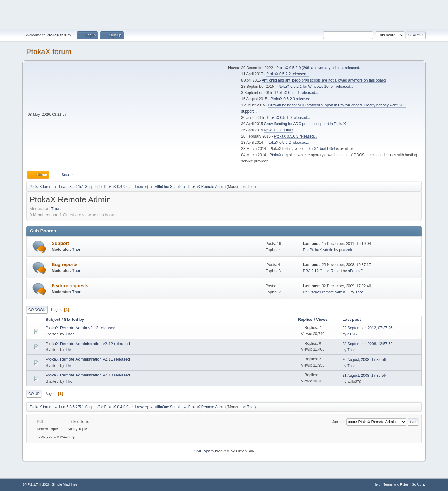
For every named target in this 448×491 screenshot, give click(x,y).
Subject (53, 319)
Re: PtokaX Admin (318, 250)
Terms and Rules (396, 484)
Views (322, 319)
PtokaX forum (49, 51)
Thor (251, 187)
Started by (74, 319)
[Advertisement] (224, 14)
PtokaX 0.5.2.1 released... (297, 93)
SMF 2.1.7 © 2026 (36, 484)
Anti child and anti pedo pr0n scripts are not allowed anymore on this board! (324, 80)
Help (377, 484)
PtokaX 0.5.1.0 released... (289, 118)
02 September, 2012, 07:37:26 (367, 328)
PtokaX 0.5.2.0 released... (292, 99)
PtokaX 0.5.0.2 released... (288, 143)
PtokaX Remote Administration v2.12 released (88, 344)
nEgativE (355, 271)
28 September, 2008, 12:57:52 (367, 344)
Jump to (338, 422)
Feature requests (70, 286)
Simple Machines (64, 484)
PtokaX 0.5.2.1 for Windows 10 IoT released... (315, 87)
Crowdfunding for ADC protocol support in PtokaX (305, 124)
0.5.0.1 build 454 (321, 149)
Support (60, 243)
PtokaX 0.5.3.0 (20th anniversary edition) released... (319, 68)
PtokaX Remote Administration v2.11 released (88, 359)
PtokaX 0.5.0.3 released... (296, 136)
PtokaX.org (279, 155)
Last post (354, 319)
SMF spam (204, 451)
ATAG (352, 334)
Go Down (37, 310)
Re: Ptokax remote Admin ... (326, 292)
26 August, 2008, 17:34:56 (364, 360)
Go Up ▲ (419, 484)
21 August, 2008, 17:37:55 (364, 376)
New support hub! (279, 130)
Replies (305, 319)
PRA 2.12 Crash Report (322, 271)
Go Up (34, 394)
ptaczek (345, 250)
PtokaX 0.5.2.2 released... (288, 74)
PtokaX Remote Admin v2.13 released (80, 328)
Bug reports (65, 264)
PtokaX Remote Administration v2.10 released (88, 375)
